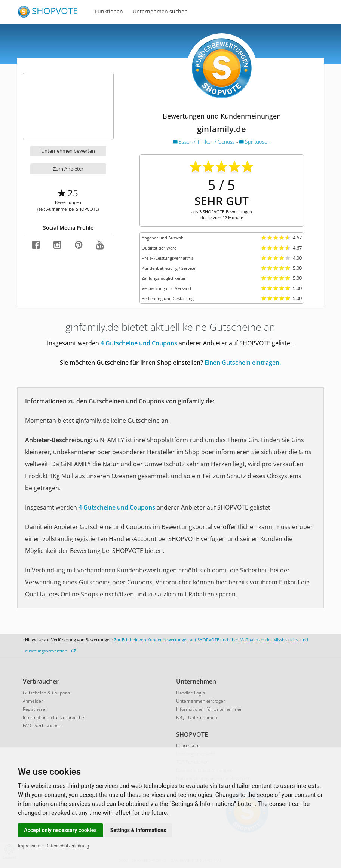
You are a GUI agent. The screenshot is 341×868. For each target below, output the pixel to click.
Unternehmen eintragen (201, 701)
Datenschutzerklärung (67, 846)
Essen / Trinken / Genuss (205, 142)
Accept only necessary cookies (60, 830)
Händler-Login (191, 693)
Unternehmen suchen (160, 11)
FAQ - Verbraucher (42, 726)
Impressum (29, 846)
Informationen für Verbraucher (54, 717)
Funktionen (109, 11)
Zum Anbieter (68, 169)
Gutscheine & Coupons (46, 693)
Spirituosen (255, 142)
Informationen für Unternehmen (209, 709)
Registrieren (35, 709)
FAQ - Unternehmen (197, 717)
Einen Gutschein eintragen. (243, 363)
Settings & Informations (138, 830)
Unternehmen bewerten (68, 151)
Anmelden (33, 701)
